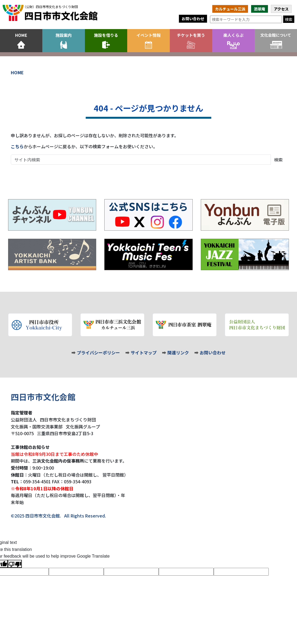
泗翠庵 (260, 9)
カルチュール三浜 (230, 9)
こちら (17, 146)
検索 (289, 19)
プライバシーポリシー (98, 353)
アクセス (281, 9)
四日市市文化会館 (60, 13)
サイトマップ (144, 353)
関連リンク (178, 353)
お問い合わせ (193, 19)
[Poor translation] (15, 564)
